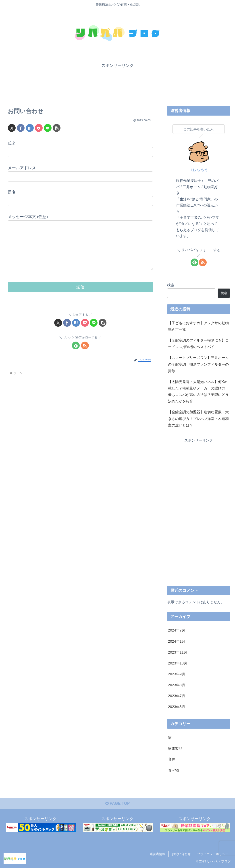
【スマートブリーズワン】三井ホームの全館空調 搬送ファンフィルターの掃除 (198, 364)
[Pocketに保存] (39, 128)
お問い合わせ (181, 854)
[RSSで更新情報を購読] (85, 354)
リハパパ (199, 170)
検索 (171, 285)
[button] (57, 128)
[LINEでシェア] (48, 128)
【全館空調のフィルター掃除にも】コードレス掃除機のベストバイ (198, 343)
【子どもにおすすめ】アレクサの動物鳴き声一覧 (198, 326)
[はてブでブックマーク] (30, 128)
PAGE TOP (117, 804)
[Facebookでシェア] (21, 128)
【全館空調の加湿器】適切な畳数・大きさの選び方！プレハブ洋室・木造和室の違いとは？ (198, 418)
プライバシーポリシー (213, 854)
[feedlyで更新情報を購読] (76, 354)
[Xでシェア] (12, 128)
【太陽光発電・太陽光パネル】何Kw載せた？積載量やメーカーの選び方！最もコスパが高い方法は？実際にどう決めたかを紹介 (198, 391)
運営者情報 (158, 854)
